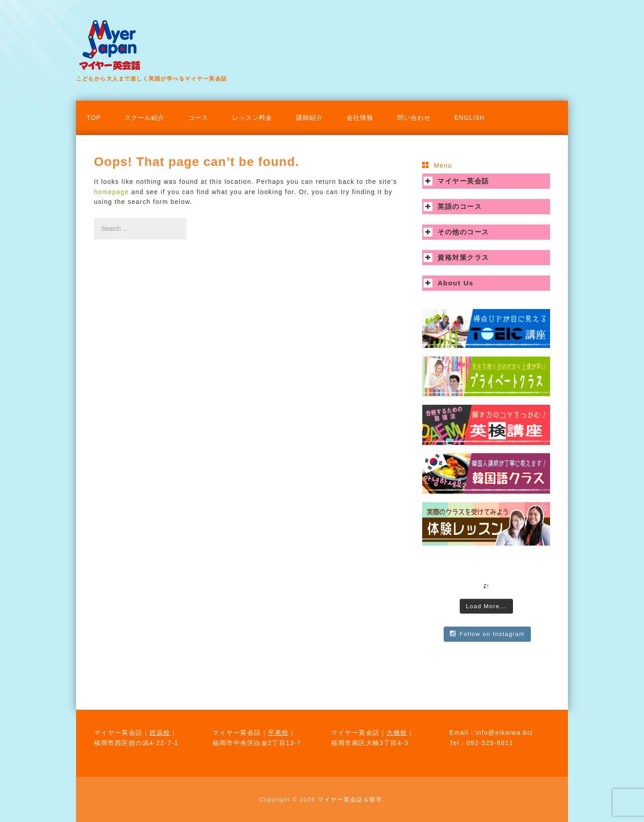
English (470, 118)
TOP (94, 118)
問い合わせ (414, 118)
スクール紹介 (144, 118)
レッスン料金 (252, 118)
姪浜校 (160, 733)
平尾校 (278, 733)
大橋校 (397, 733)
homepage (111, 192)
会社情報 (360, 118)
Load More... (486, 606)
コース (198, 118)
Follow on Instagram (487, 634)
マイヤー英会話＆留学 (350, 799)
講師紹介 (309, 118)
